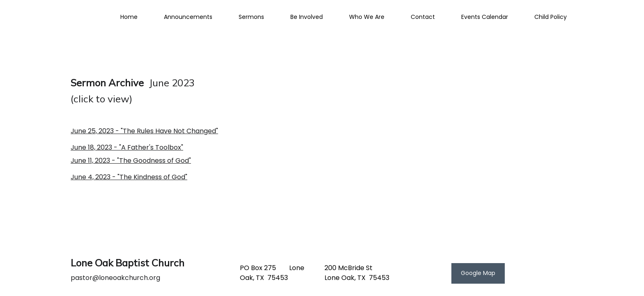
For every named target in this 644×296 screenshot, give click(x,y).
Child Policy (551, 17)
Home (129, 17)
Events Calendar (485, 17)
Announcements (188, 17)
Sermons (251, 17)
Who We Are (367, 17)
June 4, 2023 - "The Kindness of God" (129, 177)
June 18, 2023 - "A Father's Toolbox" (127, 147)
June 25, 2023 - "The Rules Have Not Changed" (144, 131)
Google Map (478, 273)
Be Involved (307, 17)
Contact (423, 17)
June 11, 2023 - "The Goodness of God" (131, 161)
